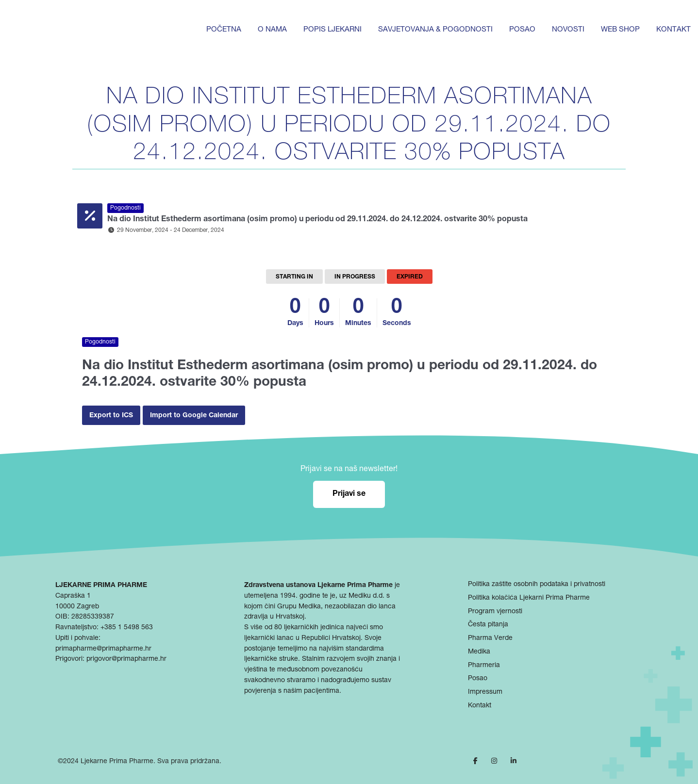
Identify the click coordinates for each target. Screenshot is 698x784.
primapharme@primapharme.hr (103, 649)
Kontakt (673, 30)
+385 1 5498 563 (127, 628)
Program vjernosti (495, 612)
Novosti (568, 30)
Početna (224, 30)
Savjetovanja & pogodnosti (435, 30)
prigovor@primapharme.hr (126, 659)
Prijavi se (349, 494)
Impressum (485, 692)
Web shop (620, 30)
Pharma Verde (490, 638)
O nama (272, 30)
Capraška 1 (73, 596)
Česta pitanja (488, 625)
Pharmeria (484, 666)
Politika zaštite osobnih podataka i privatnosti (537, 585)
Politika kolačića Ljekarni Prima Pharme (529, 598)
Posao (522, 30)
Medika (479, 652)
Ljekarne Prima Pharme (117, 762)
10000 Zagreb (77, 607)
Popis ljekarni (332, 30)
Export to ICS (111, 416)
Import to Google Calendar (194, 416)
